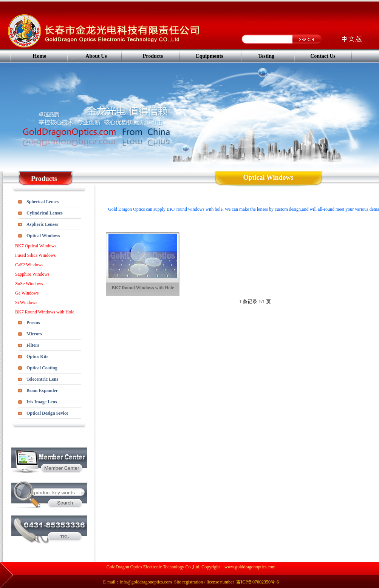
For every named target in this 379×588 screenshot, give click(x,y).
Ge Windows (27, 293)
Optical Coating (42, 368)
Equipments (209, 56)
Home (40, 56)
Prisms (33, 323)
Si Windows (26, 302)
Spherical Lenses (43, 202)
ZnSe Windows (29, 284)
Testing (266, 56)
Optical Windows (43, 236)
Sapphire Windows (32, 274)
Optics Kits (37, 357)
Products (153, 56)
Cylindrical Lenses (45, 213)
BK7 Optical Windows (36, 246)
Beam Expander (42, 390)
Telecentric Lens (42, 379)
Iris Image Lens (42, 402)
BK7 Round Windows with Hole (45, 312)
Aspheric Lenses (42, 224)
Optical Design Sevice (47, 413)
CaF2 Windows (29, 265)
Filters (33, 345)
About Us (96, 56)
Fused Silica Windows (35, 255)
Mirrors (34, 334)
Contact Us (323, 56)
